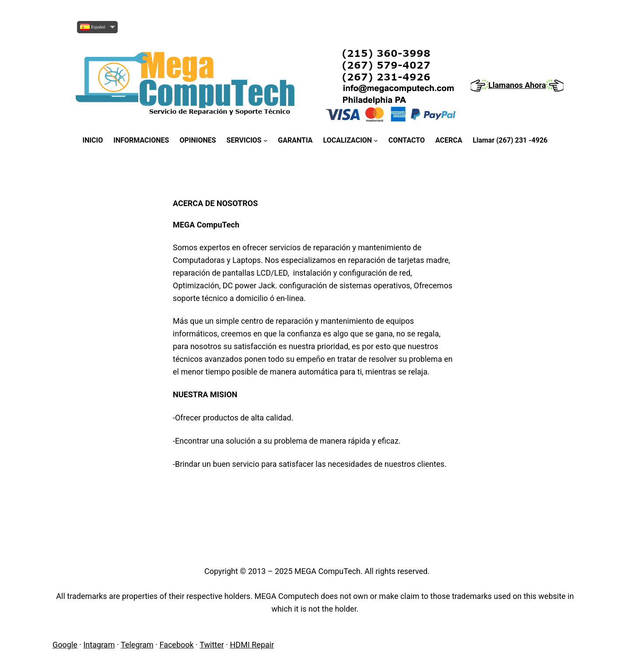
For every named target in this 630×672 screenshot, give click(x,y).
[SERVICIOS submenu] (247, 140)
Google (65, 645)
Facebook (176, 645)
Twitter (212, 645)
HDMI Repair (252, 645)
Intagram (99, 645)
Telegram (137, 645)
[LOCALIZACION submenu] (351, 140)
